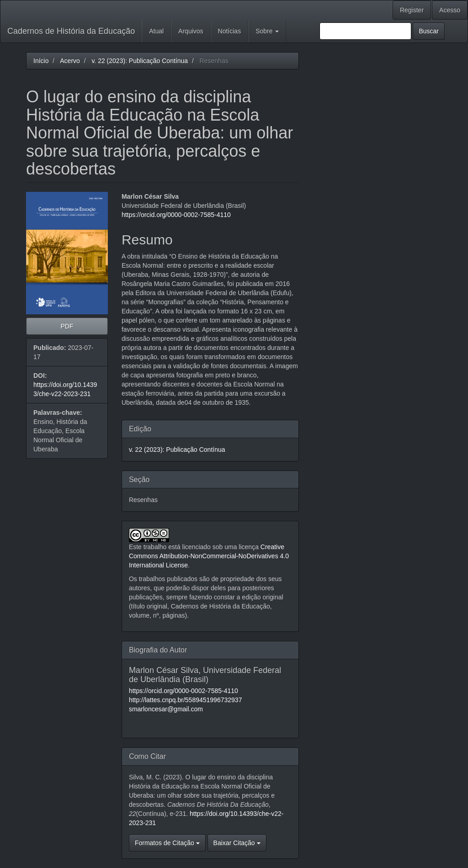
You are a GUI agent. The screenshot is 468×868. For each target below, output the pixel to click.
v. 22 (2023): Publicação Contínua (140, 61)
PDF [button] (67, 326)
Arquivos (191, 31)
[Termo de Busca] (365, 31)
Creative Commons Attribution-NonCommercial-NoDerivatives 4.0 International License (209, 556)
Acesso (450, 10)
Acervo (70, 61)
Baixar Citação (237, 843)
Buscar (429, 31)
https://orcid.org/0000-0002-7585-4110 (176, 215)
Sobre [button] (267, 31)
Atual (156, 31)
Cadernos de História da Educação (71, 31)
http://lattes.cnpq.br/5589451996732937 (186, 700)
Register (412, 10)
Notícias (230, 31)
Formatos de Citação (167, 843)
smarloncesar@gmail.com (166, 709)
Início (41, 61)
